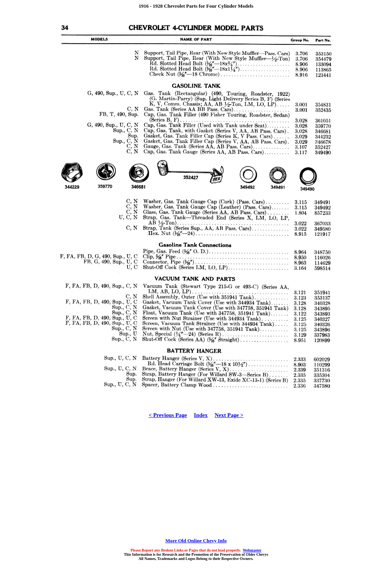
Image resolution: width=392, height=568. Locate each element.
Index (201, 415)
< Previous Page (168, 415)
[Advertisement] (196, 480)
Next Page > (229, 415)
